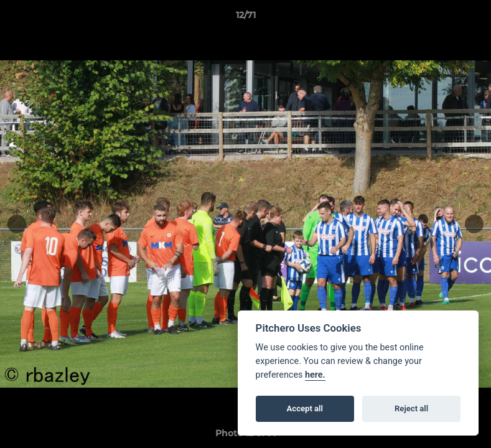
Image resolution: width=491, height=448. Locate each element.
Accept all (305, 408)
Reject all (411, 408)
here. (315, 375)
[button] (469, 18)
